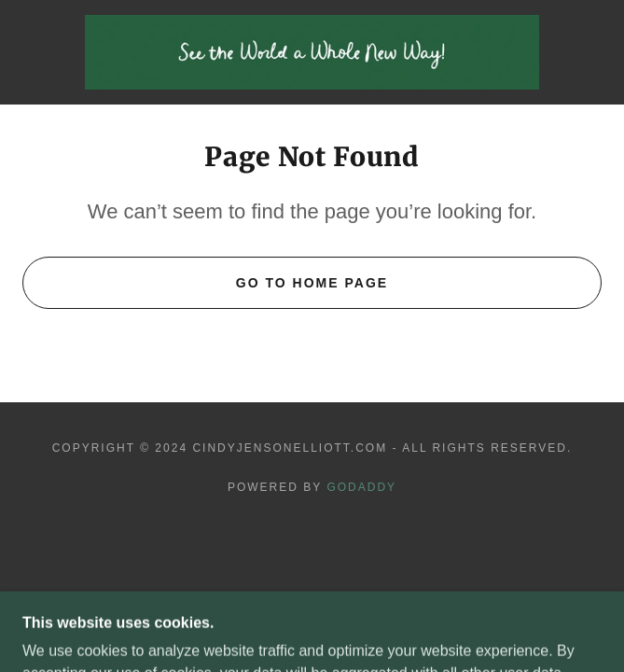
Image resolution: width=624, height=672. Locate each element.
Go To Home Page (312, 283)
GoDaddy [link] (361, 487)
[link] (312, 52)
